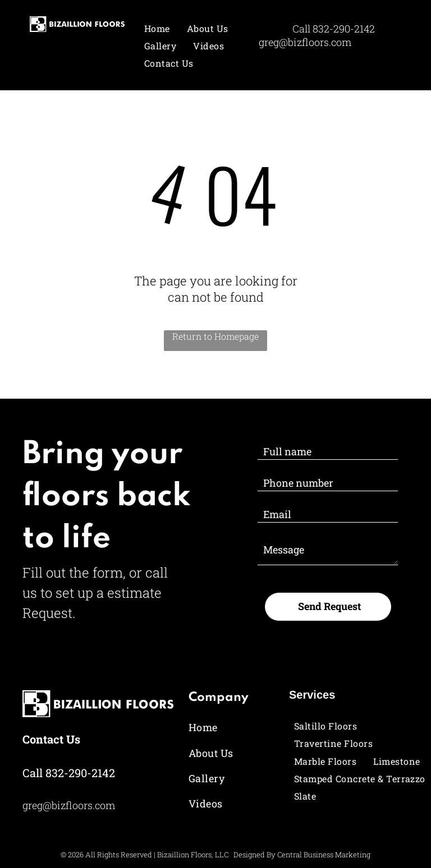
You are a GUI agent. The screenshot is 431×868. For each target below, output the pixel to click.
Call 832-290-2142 (69, 773)
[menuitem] (157, 28)
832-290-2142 (344, 29)
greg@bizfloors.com (305, 42)
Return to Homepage (215, 336)
